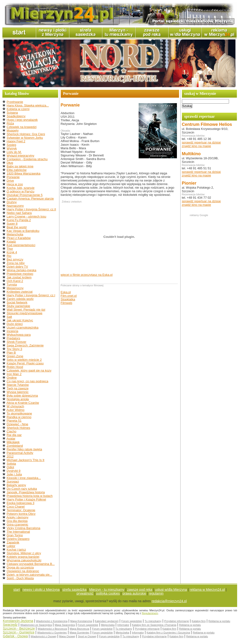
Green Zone (15, 356)
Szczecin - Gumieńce (19, 632)
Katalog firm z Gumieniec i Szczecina (168, 633)
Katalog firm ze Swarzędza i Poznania (154, 625)
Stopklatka (68, 299)
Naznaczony (15, 206)
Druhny (12, 202)
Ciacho (11, 431)
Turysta (12, 285)
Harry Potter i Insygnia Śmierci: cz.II (31, 209)
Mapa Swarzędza (65, 625)
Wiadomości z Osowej (44, 636)
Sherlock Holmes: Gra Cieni (26, 134)
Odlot (10, 467)
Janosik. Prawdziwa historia (26, 492)
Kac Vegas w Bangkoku (23, 231)
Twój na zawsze (18, 388)
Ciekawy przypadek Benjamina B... (31, 564)
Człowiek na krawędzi (22, 127)
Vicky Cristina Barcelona (24, 528)
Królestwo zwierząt (20, 292)
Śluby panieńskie (18, 306)
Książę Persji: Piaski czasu (25, 363)
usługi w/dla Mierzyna (171, 590)
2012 (10, 456)
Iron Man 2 (14, 374)
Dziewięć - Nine (17, 424)
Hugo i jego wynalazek (22, 120)
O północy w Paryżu (21, 191)
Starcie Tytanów (18, 385)
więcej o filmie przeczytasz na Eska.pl (87, 275)
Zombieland (15, 446)
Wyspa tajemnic (18, 392)
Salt (9, 317)
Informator (123, 625)
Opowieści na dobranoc (23, 571)
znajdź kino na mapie (196, 146)
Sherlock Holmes (18, 428)
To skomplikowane (19, 413)
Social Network (17, 302)
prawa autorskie (134, 593)
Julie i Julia (14, 474)
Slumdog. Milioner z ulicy (24, 553)
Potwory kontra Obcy (21, 514)
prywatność (85, 593)
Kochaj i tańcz (16, 550)
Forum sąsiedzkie (131, 621)
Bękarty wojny (16, 485)
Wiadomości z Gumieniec (52, 633)
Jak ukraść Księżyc (20, 320)
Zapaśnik (13, 542)
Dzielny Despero (18, 539)
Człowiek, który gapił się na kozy (29, 370)
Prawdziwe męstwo (20, 274)
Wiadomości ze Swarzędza (36, 625)
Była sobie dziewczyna (22, 396)
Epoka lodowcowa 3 (21, 503)
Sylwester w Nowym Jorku (25, 138)
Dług (10, 163)
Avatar (11, 439)
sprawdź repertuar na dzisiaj (201, 142)
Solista (11, 464)
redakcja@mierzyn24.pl (169, 601)
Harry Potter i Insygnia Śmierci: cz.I (31, 295)
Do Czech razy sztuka (22, 489)
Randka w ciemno (19, 417)
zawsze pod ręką (140, 590)
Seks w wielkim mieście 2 (24, 360)
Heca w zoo (15, 184)
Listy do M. (14, 152)
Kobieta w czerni (18, 109)
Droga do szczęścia (20, 567)
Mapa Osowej (67, 636)
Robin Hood (15, 367)
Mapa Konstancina (81, 621)
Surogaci (13, 482)
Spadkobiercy (16, 116)
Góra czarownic (17, 524)
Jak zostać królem (19, 277)
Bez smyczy (15, 259)
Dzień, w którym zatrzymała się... (29, 575)
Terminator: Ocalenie (21, 510)
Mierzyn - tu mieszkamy (107, 590)
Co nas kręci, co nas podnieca (27, 381)
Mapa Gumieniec (79, 633)
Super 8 (12, 224)
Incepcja (12, 331)
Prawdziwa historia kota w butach (30, 496)
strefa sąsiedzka (74, 590)
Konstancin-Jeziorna (18, 621)
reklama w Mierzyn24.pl (207, 590)
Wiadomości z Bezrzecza (52, 629)
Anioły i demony (17, 517)
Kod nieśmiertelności (21, 245)
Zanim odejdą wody (20, 299)
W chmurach (15, 406)
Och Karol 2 (15, 281)
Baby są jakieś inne (20, 166)
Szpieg (11, 145)
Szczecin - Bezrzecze (19, 628)
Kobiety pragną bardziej (23, 557)
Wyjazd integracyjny (20, 156)
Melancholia (15, 234)
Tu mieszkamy (153, 621)
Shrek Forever (16, 342)
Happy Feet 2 (16, 141)
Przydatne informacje (177, 621)
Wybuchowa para (19, 335)
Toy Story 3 (14, 349)
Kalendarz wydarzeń (107, 621)
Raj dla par (14, 435)
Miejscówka (108, 625)
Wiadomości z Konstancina (52, 621)
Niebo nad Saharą (19, 213)
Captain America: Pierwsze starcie (30, 199)
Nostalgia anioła (18, 399)
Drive (10, 181)
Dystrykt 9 (14, 471)
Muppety (13, 130)
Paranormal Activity (20, 453)
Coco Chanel (16, 507)
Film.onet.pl (69, 296)
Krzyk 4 (12, 252)
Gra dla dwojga (17, 521)
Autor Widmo (15, 410)
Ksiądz (11, 242)
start (17, 590)
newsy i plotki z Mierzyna (41, 590)
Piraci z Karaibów (19, 238)
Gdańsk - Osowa (15, 636)
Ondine (12, 378)
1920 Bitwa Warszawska (24, 173)
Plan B (11, 353)
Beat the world (17, 227)
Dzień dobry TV (17, 267)
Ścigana (12, 113)
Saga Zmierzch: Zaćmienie (25, 345)
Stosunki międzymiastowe (25, 313)
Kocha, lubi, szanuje (21, 188)
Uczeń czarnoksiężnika (23, 327)
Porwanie (13, 177)
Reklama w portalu (219, 621)
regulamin (156, 593)
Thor (10, 249)
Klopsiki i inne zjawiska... (24, 478)
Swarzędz (10, 625)
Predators (13, 338)
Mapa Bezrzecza (80, 629)
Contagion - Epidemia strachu (27, 159)
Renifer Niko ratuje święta (24, 449)
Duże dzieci (15, 324)
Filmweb (66, 303)
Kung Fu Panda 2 (19, 220)
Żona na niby (16, 263)
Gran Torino (15, 535)
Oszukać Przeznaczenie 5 (25, 195)
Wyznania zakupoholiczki (24, 560)
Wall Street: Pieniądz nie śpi (26, 310)
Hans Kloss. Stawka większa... (28, 105)
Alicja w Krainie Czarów (23, 403)
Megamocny (15, 288)
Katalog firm (199, 621)
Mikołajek (13, 442)
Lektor (11, 546)
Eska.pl (66, 292)
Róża (10, 123)
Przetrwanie (15, 102)
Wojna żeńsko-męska (22, 270)
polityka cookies (108, 593)
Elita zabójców (17, 170)
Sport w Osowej (87, 636)
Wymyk (12, 148)
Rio (9, 256)
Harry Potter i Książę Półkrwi (26, 499)
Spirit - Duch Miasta (20, 578)
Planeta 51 (14, 421)
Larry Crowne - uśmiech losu (26, 216)
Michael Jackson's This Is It (26, 460)
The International (18, 532)
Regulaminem (150, 613)
